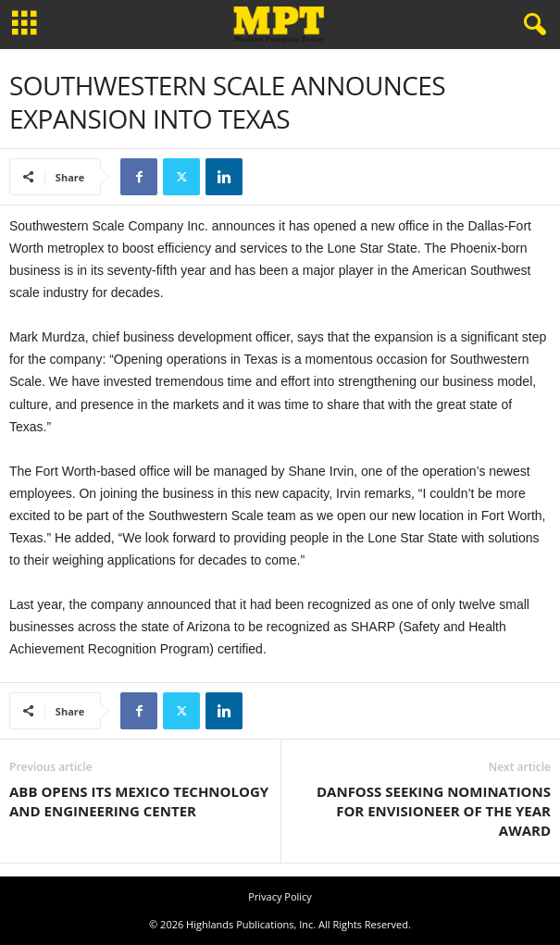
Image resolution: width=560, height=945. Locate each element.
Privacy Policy (280, 896)
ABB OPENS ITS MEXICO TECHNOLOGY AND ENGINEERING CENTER (139, 801)
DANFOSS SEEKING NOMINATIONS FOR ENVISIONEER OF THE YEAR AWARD (434, 811)
